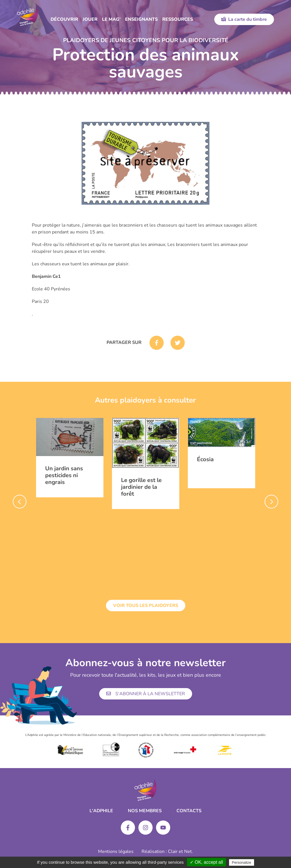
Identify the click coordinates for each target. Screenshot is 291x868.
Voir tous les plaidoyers (146, 606)
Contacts (189, 811)
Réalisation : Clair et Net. (167, 851)
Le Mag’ (111, 19)
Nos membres (145, 811)
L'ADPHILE (101, 811)
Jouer (90, 19)
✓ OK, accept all (206, 862)
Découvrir (64, 19)
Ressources (178, 19)
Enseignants (141, 19)
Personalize (242, 862)
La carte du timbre (244, 19)
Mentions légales (116, 851)
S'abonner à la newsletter (146, 694)
